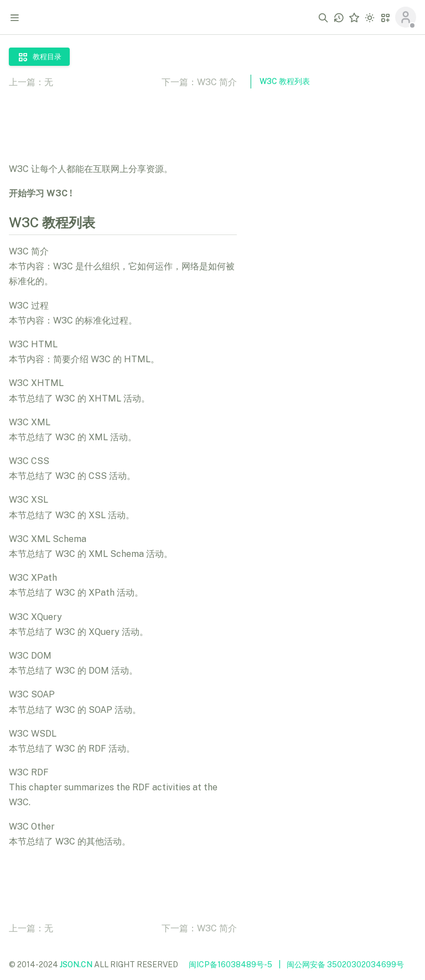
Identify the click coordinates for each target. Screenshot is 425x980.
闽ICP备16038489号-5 (230, 965)
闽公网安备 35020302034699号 (345, 965)
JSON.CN (76, 965)
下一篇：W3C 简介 (199, 82)
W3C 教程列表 (285, 81)
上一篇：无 (31, 82)
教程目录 (39, 57)
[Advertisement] (333, 268)
